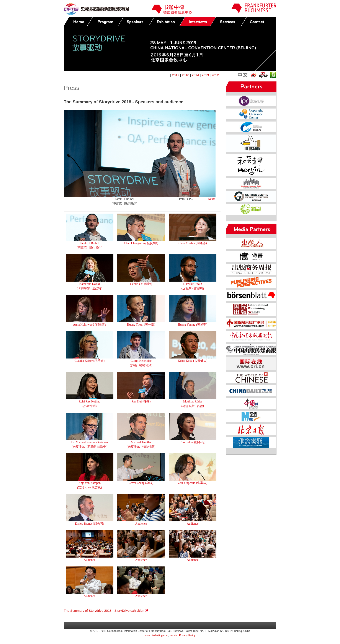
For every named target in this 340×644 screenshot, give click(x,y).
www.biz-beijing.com (156, 635)
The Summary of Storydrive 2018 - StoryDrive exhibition (106, 611)
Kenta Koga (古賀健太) (193, 361)
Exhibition (167, 22)
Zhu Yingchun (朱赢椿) (193, 483)
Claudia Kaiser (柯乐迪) (90, 361)
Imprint (174, 635)
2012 (215, 75)
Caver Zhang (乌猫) (141, 483)
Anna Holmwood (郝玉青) (90, 325)
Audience (141, 524)
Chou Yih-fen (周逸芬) (193, 243)
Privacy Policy (187, 635)
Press (198, 22)
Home (78, 22)
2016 (186, 75)
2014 (195, 75)
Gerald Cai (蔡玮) (141, 284)
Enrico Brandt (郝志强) (90, 524)
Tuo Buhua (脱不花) (193, 442)
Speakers (136, 22)
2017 (176, 75)
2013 (205, 75)
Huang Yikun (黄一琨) (141, 325)
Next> (212, 199)
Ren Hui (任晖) (141, 401)
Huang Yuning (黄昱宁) (193, 325)
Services (228, 22)
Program (105, 22)
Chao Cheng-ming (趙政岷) (141, 243)
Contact (259, 22)
